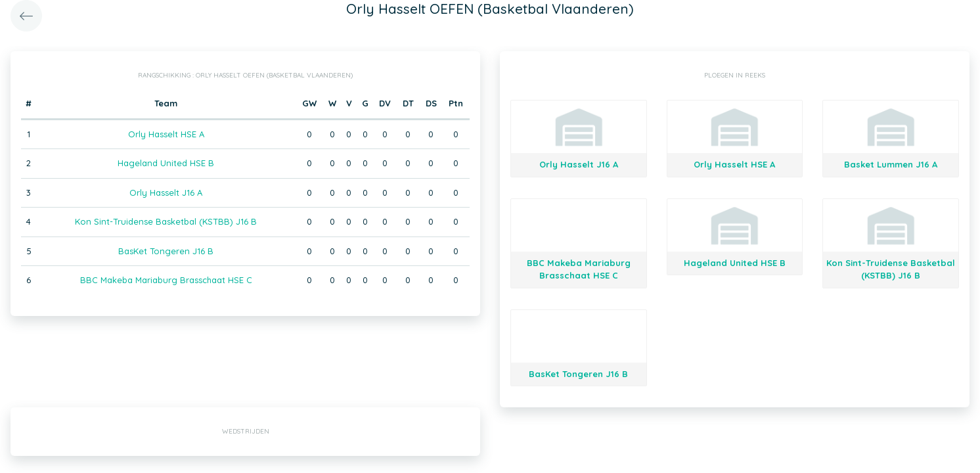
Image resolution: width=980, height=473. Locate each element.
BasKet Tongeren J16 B (166, 251)
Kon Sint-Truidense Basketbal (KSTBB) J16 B (166, 221)
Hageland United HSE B (166, 163)
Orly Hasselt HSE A (166, 134)
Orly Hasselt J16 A (166, 192)
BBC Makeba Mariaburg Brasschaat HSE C (166, 280)
